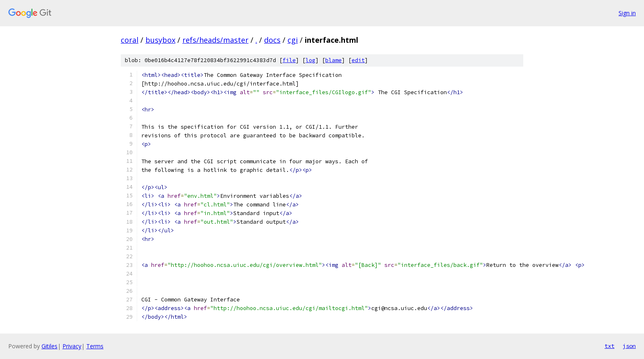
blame (333, 60)
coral (130, 40)
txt (609, 346)
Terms (95, 346)
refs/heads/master (215, 40)
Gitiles (49, 346)
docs (272, 40)
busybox (160, 40)
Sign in (627, 13)
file (289, 60)
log (310, 60)
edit (358, 60)
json (629, 346)
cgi (293, 40)
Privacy (72, 346)
